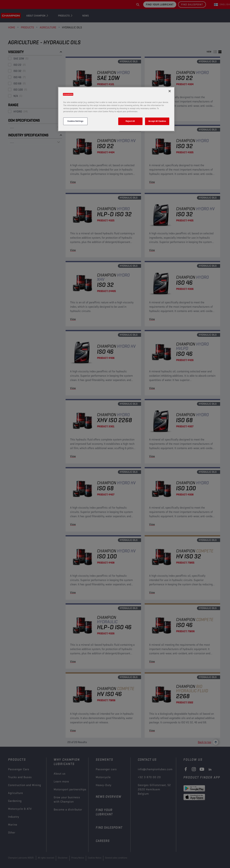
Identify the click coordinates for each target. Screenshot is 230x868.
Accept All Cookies (157, 121)
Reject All (130, 121)
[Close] (170, 91)
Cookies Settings (75, 121)
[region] (116, 109)
